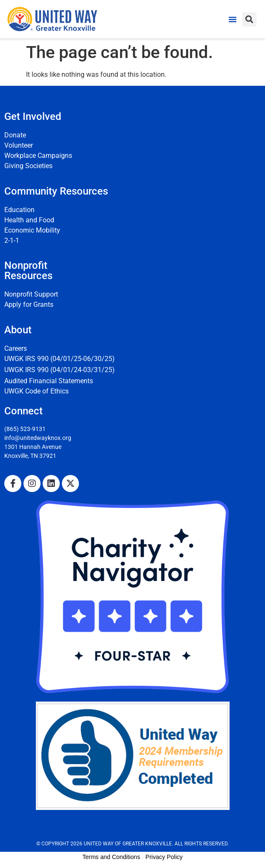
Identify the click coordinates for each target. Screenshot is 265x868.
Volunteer (19, 145)
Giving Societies (28, 166)
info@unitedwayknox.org (38, 438)
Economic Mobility (32, 230)
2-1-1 (12, 240)
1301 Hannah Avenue (33, 447)
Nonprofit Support (31, 294)
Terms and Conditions (111, 857)
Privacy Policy (164, 857)
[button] (233, 19)
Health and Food (29, 220)
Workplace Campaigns (38, 156)
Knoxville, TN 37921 (30, 456)
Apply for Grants (29, 304)
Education (19, 210)
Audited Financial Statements (49, 381)
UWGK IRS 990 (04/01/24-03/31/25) (60, 370)
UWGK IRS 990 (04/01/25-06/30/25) (60, 359)
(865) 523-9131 (25, 429)
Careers (16, 348)
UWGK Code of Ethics (36, 391)
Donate (15, 135)
